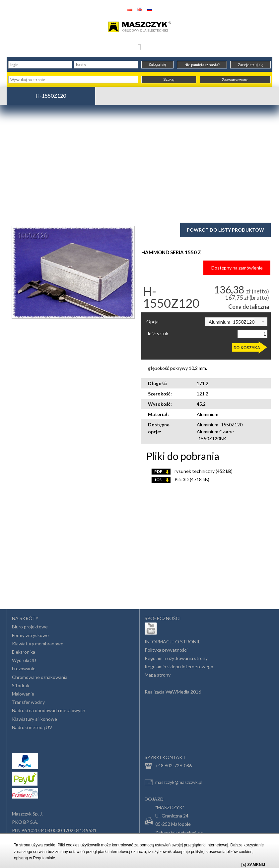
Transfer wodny (28, 702)
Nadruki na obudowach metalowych (49, 710)
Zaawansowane (235, 80)
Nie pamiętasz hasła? (202, 65)
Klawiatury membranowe (38, 644)
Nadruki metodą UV (32, 727)
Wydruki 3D (24, 660)
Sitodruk (21, 685)
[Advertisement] (139, 163)
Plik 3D (180, 479)
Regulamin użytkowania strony (176, 658)
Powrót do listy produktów (225, 230)
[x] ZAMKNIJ (253, 865)
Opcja (152, 322)
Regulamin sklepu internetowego (179, 666)
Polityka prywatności (166, 650)
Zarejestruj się (251, 65)
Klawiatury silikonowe (35, 719)
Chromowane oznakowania (40, 677)
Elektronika (24, 652)
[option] (73, 272)
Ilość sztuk (157, 334)
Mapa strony (158, 675)
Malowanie (23, 694)
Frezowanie (24, 668)
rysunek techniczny (192, 471)
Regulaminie (44, 858)
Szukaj (169, 79)
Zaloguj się (157, 64)
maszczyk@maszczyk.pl (174, 782)
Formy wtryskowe (30, 635)
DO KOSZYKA (247, 348)
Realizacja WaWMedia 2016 (173, 692)
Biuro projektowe (30, 627)
